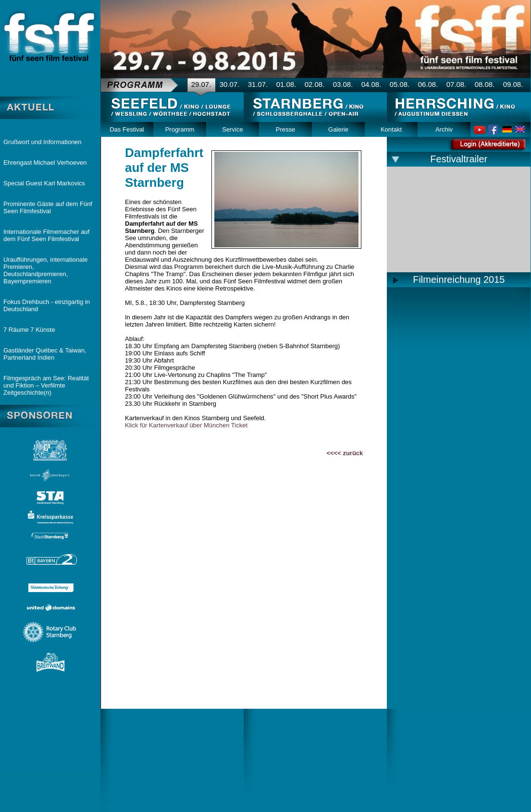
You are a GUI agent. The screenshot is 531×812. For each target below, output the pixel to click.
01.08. (286, 84)
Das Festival (127, 129)
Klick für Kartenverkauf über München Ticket (186, 425)
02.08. (315, 84)
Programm (180, 129)
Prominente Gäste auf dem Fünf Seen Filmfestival (48, 207)
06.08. (428, 84)
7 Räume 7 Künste (29, 330)
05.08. (400, 84)
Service (232, 129)
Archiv (444, 129)
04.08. (371, 84)
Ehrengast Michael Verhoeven (45, 163)
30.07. (230, 84)
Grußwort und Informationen (43, 142)
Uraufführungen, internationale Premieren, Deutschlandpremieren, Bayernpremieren (45, 270)
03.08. (343, 84)
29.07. (201, 84)
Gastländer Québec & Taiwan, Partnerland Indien (45, 354)
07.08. (457, 84)
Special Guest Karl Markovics (44, 183)
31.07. (258, 84)
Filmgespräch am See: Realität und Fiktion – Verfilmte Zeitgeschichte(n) (46, 385)
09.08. (513, 84)
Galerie (338, 129)
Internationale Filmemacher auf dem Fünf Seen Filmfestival (46, 235)
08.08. (485, 84)
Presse (285, 129)
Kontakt (391, 129)
